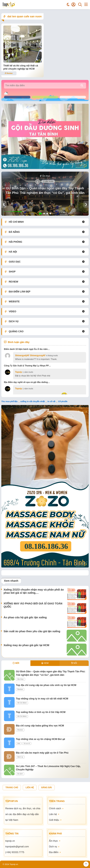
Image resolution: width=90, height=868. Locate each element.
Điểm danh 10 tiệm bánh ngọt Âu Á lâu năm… (27, 349)
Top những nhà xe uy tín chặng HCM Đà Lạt (40, 739)
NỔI (74, 663)
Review (9, 73)
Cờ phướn (63, 401)
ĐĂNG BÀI (47, 787)
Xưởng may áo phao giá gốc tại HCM (26, 645)
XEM (45, 663)
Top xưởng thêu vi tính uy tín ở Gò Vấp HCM (41, 712)
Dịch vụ (20, 757)
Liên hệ (54, 814)
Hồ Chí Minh (22, 703)
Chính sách (56, 808)
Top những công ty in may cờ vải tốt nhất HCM (42, 699)
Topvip (19, 372)
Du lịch (20, 774)
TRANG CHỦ (12, 787)
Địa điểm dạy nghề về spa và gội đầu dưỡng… (27, 382)
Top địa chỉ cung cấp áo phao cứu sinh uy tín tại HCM (46, 685)
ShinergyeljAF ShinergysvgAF (30, 355)
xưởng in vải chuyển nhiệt (33, 401)
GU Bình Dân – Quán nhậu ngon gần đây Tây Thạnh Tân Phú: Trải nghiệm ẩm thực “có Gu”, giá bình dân (45, 190)
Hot (19, 743)
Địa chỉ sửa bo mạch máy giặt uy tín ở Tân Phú (42, 753)
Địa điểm (55, 852)
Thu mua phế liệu (9, 401)
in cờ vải (51, 401)
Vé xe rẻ (27, 743)
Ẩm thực (45, 176)
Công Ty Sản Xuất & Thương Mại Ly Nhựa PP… (27, 366)
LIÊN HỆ (30, 787)
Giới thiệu (55, 820)
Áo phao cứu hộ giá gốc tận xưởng (25, 617)
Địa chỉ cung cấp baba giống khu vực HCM (40, 726)
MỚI (16, 663)
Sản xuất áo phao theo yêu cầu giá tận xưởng (32, 631)
